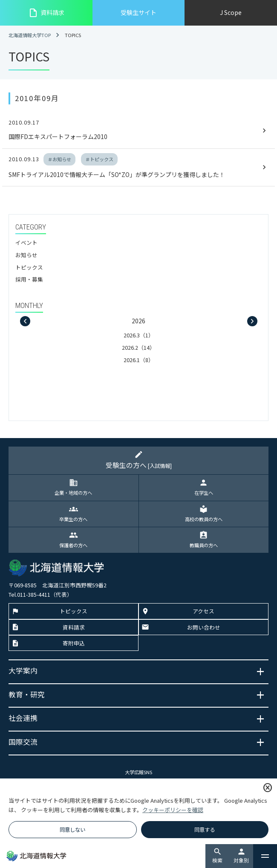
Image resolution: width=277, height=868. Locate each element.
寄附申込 (74, 643)
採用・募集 (29, 279)
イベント (26, 242)
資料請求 (46, 13)
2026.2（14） (138, 347)
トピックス (29, 267)
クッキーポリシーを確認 (173, 810)
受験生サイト (138, 12)
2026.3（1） (139, 335)
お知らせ (26, 255)
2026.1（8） (139, 360)
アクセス (203, 611)
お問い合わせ (204, 627)
